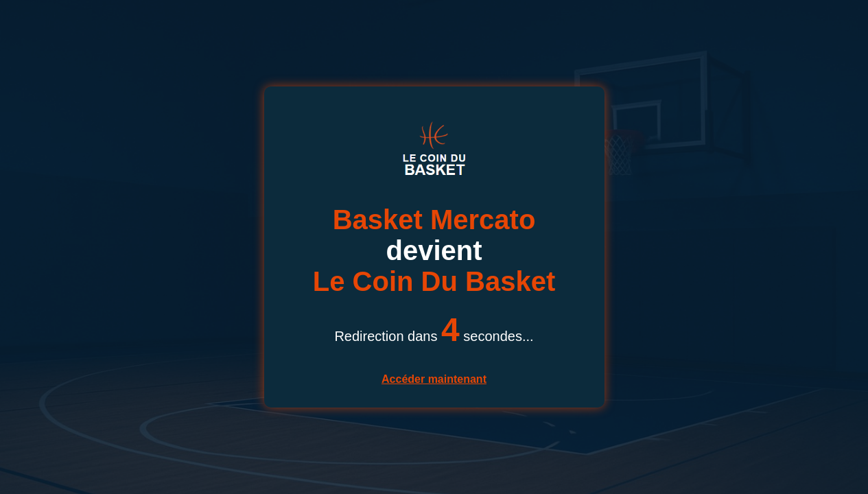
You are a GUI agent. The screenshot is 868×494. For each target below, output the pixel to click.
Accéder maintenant (434, 379)
